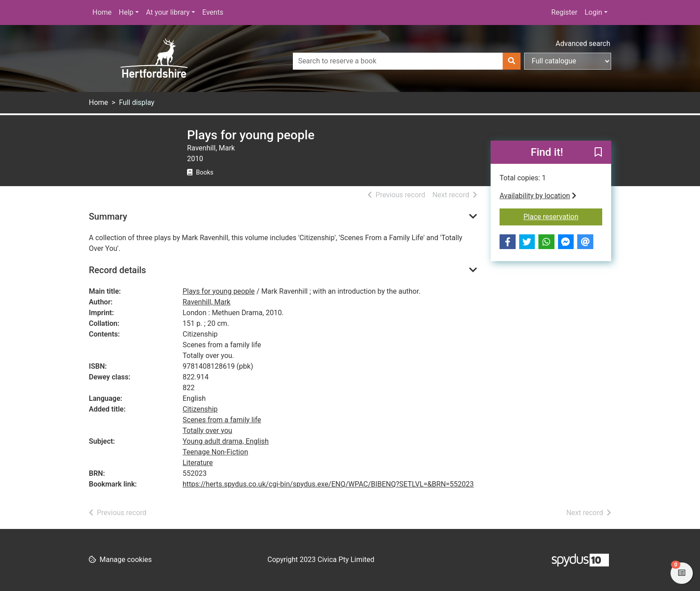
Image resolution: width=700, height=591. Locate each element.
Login (593, 12)
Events (213, 12)
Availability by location (538, 196)
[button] (598, 153)
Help (126, 12)
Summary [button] (108, 216)
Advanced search (583, 44)
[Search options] (568, 61)
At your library (168, 12)
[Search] (512, 61)
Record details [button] (117, 270)
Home (102, 12)
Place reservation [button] (563, 216)
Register (565, 12)
